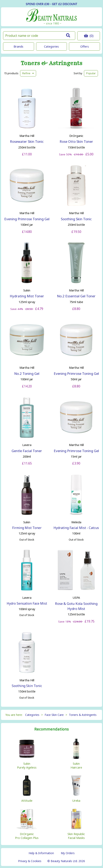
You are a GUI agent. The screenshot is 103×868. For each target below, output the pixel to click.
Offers (85, 46)
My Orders (68, 853)
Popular (91, 73)
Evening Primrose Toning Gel (27, 219)
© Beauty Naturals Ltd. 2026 (66, 861)
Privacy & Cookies (30, 861)
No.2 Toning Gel (27, 373)
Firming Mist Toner (27, 528)
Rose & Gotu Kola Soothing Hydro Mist (76, 606)
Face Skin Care (54, 715)
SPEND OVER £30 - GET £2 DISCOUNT (51, 4)
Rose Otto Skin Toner (76, 141)
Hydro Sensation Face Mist (27, 603)
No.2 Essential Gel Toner (76, 296)
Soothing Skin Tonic (76, 219)
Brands (18, 46)
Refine (28, 73)
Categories (51, 46)
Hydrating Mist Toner (27, 296)
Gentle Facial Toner (27, 451)
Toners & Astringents (51, 63)
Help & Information (41, 853)
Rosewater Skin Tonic (27, 141)
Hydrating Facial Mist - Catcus (76, 528)
